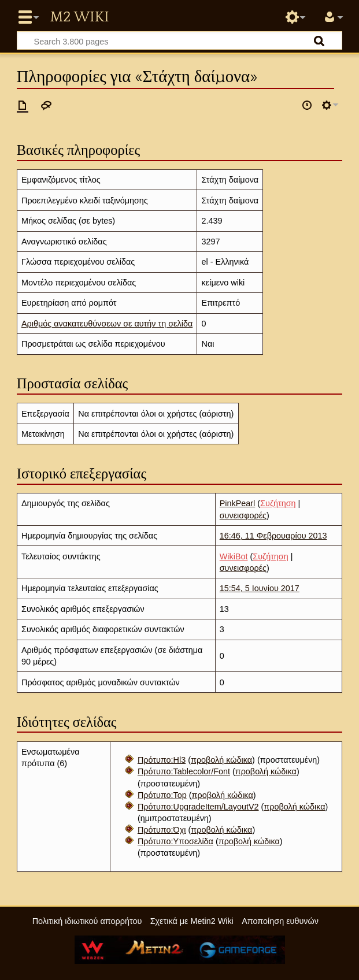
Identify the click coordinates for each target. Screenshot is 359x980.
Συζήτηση (278, 503)
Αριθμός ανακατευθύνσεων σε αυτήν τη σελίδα (107, 324)
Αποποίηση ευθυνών (280, 921)
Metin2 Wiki (79, 17)
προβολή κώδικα (221, 760)
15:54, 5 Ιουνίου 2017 (260, 588)
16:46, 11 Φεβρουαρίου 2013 (273, 536)
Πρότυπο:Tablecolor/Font (184, 771)
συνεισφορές (243, 515)
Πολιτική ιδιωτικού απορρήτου (87, 921)
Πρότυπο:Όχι (162, 830)
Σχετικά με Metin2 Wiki (192, 921)
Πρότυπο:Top (162, 795)
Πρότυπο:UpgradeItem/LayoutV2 (198, 807)
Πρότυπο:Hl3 (162, 760)
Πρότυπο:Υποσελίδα (175, 841)
